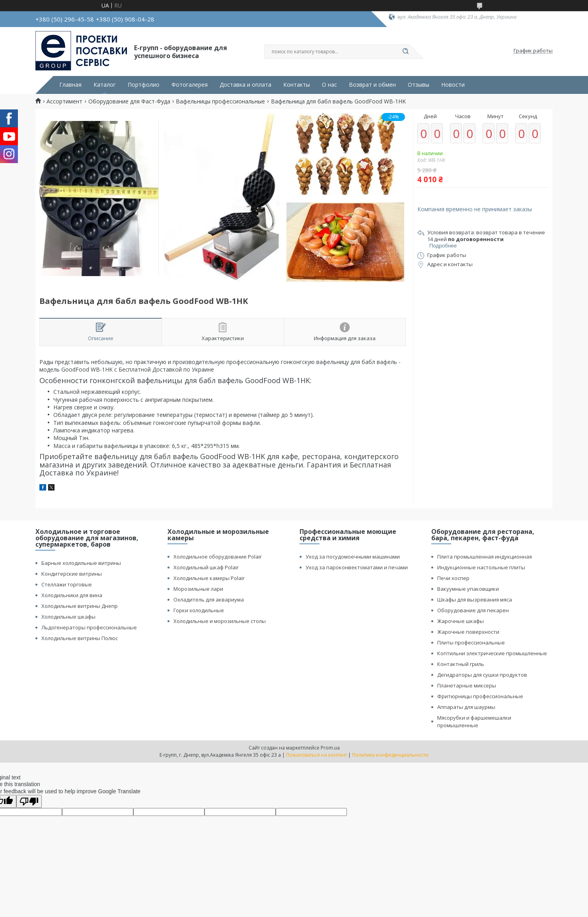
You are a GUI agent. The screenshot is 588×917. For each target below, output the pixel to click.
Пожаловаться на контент (316, 755)
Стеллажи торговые (67, 584)
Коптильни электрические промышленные (492, 653)
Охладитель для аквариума (209, 600)
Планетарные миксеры (467, 685)
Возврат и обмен (372, 85)
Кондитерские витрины (72, 574)
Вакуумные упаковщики (468, 589)
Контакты (297, 85)
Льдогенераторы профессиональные (89, 627)
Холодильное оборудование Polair (218, 557)
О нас (329, 85)
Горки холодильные (199, 610)
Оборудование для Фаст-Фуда (129, 101)
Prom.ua (330, 748)
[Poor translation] (29, 801)
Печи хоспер (453, 578)
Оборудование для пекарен (473, 610)
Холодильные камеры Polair (209, 578)
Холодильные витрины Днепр (80, 606)
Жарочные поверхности (468, 632)
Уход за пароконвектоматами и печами (357, 567)
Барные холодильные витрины (81, 563)
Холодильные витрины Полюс (80, 638)
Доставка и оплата (245, 85)
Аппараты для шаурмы (466, 707)
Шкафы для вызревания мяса (475, 600)
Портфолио (144, 85)
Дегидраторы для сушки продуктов (482, 675)
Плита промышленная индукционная (485, 557)
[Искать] (405, 52)
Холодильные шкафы (68, 617)
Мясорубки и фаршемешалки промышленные (474, 721)
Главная (70, 85)
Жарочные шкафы (460, 621)
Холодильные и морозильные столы (220, 621)
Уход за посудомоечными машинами (353, 557)
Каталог (105, 85)
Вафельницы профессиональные (220, 101)
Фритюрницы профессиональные (480, 696)
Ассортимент (64, 101)
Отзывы (419, 85)
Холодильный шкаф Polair (206, 567)
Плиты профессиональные (471, 642)
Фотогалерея (190, 85)
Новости (453, 85)
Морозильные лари (198, 589)
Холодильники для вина (72, 595)
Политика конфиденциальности (390, 755)
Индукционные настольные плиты (481, 567)
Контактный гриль (461, 664)
